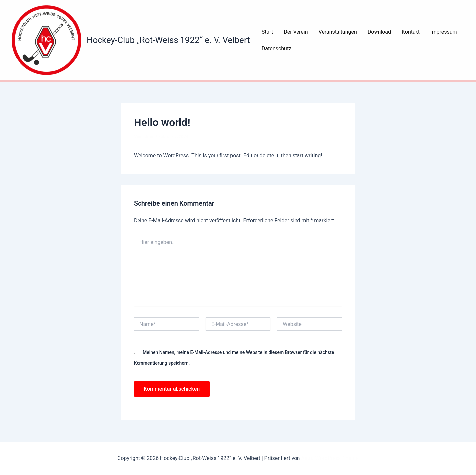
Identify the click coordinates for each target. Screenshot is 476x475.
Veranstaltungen (338, 32)
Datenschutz (277, 48)
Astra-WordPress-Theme (330, 458)
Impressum (444, 32)
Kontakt (411, 32)
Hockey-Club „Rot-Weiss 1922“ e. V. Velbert (168, 40)
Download (379, 32)
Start (267, 32)
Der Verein (296, 32)
